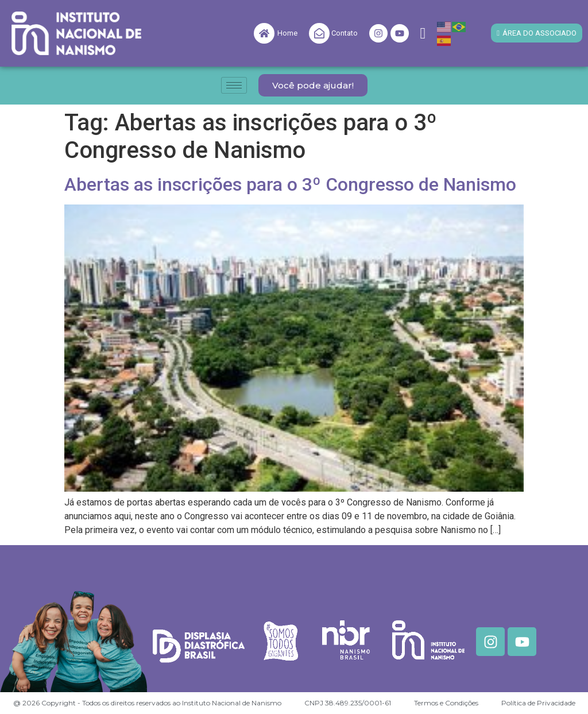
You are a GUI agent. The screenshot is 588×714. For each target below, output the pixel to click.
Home (287, 33)
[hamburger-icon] (234, 85)
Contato (345, 33)
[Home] (264, 33)
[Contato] (319, 33)
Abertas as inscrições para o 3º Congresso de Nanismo (290, 184)
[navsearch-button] (423, 34)
